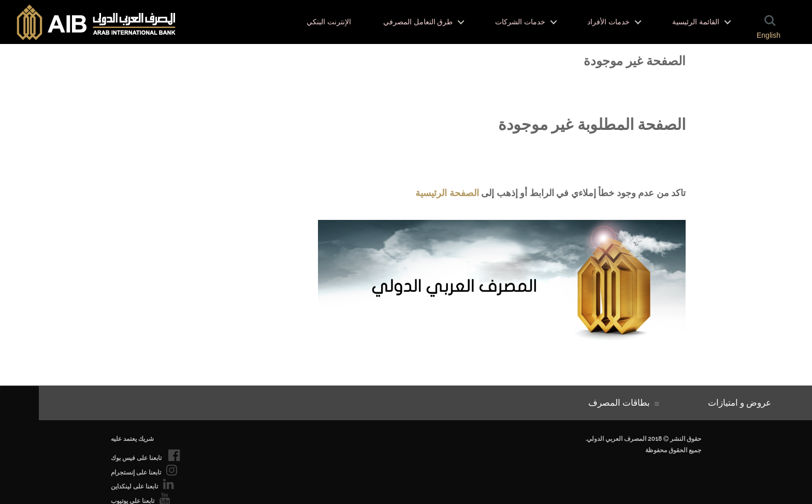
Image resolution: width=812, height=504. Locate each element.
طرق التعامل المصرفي (418, 22)
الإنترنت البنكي (329, 22)
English (769, 35)
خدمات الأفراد (608, 22)
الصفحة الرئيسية (447, 193)
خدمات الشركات (520, 22)
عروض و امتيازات (742, 403)
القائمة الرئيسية (696, 22)
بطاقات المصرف (621, 403)
